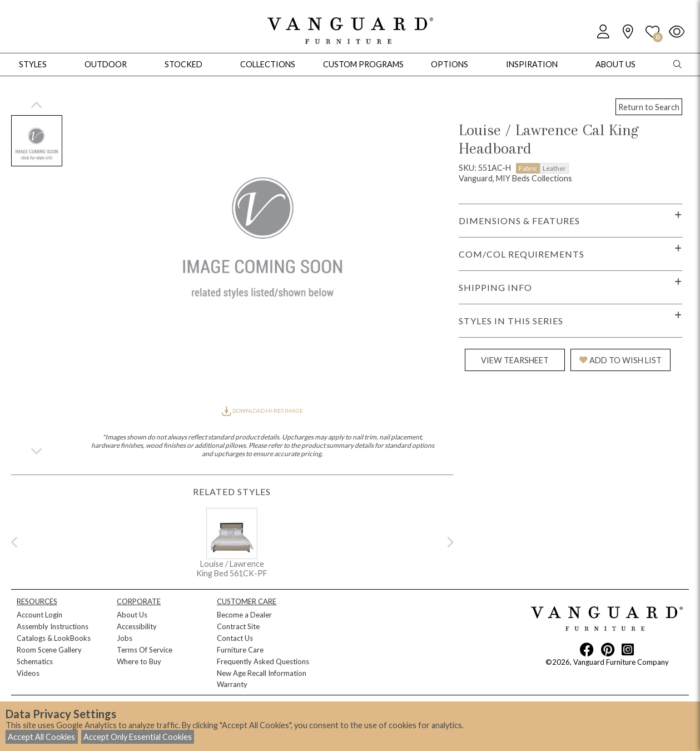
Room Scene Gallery (49, 650)
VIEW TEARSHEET (515, 360)
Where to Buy (139, 661)
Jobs (125, 638)
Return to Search (649, 107)
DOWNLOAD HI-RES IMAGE (262, 411)
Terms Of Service (145, 650)
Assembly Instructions (53, 626)
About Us (132, 615)
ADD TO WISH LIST (620, 360)
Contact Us (235, 638)
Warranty (232, 684)
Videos (28, 673)
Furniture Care (240, 650)
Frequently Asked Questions (263, 661)
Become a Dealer (244, 615)
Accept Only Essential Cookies (138, 737)
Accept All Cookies (41, 737)
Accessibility (137, 626)
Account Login (39, 615)
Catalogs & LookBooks (54, 638)
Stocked (183, 64)
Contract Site (238, 626)
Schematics (35, 661)
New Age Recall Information (262, 673)
